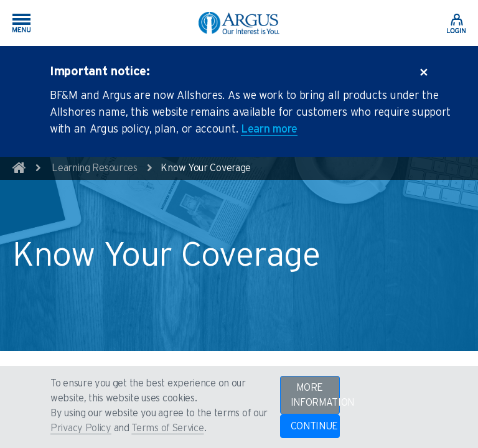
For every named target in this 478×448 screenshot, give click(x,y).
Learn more (269, 129)
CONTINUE (315, 426)
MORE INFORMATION (315, 395)
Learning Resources (95, 168)
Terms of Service (167, 428)
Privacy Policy (81, 428)
